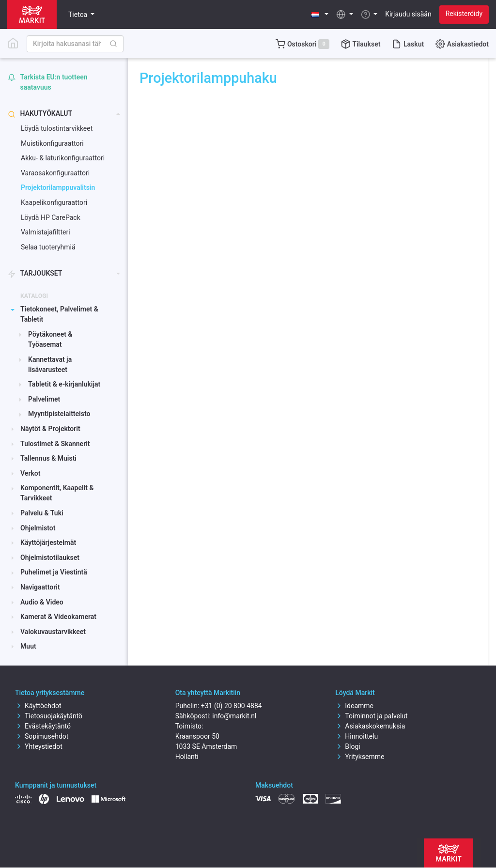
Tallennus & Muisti (48, 458)
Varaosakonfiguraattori (55, 173)
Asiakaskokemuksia (370, 726)
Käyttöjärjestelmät (48, 542)
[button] (320, 14)
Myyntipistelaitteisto (59, 414)
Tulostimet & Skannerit (55, 444)
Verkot (30, 473)
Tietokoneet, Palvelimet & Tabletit (59, 314)
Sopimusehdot (42, 736)
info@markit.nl (234, 716)
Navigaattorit (40, 587)
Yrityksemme (360, 757)
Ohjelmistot (38, 528)
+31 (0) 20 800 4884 (232, 706)
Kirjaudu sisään (408, 14)
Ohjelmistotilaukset (50, 558)
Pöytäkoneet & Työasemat (50, 339)
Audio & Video (42, 602)
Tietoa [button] (79, 15)
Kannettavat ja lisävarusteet (50, 364)
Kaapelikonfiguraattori (54, 202)
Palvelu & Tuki (42, 513)
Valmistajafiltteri (46, 232)
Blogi (348, 746)
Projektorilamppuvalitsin (58, 187)
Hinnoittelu (356, 736)
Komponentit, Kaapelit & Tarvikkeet (57, 493)
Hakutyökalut (40, 114)
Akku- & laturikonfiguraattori (63, 158)
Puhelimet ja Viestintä (54, 572)
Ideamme (354, 706)
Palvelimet (44, 399)
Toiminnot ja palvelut (371, 716)
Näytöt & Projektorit (50, 429)
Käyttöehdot (38, 706)
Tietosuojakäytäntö (49, 716)
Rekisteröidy (464, 14)
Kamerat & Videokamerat (58, 617)
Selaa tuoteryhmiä (48, 247)
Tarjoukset (35, 273)
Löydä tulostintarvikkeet (57, 128)
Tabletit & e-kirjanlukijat (64, 384)
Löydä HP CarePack (51, 217)
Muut (28, 646)
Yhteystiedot (39, 746)
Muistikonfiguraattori (52, 143)
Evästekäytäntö (43, 726)
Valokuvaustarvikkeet (53, 632)
